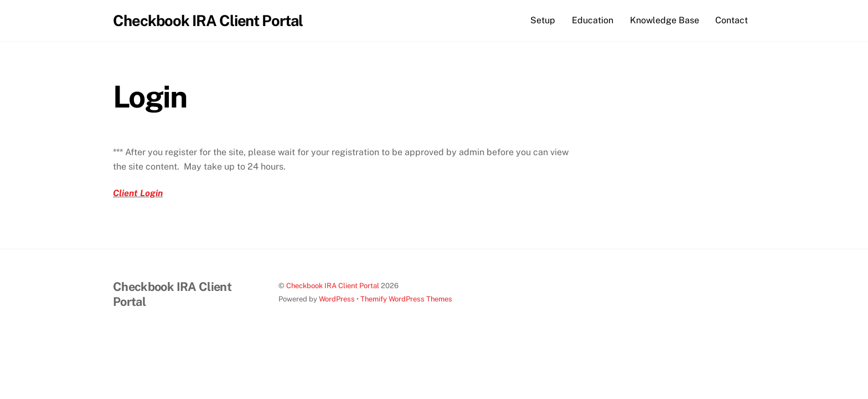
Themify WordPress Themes (406, 299)
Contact (732, 20)
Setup (543, 20)
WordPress (337, 299)
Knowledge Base (665, 20)
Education (593, 20)
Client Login (138, 193)
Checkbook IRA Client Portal (333, 286)
